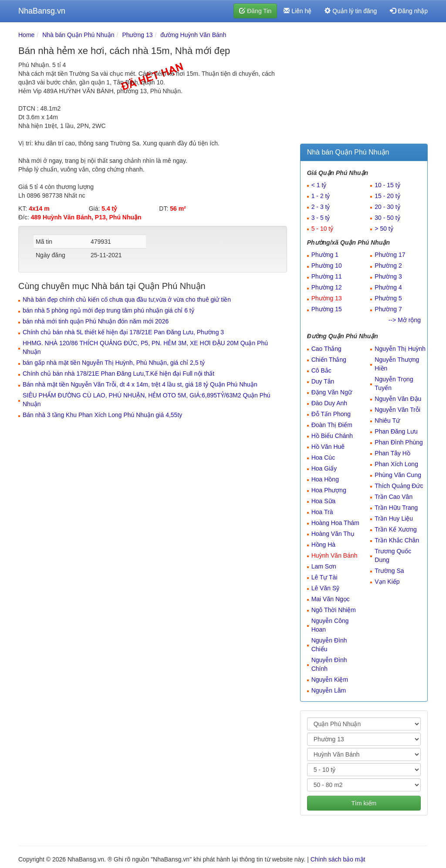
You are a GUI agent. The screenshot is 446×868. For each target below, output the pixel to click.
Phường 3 (388, 276)
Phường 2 (388, 266)
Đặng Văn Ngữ (332, 392)
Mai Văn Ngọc (331, 599)
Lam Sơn (324, 566)
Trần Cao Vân (394, 497)
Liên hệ (297, 11)
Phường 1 (325, 255)
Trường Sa (389, 571)
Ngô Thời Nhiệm (334, 610)
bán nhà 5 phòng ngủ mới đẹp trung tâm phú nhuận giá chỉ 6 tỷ (108, 310)
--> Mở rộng (405, 320)
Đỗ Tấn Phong (331, 414)
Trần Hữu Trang (396, 508)
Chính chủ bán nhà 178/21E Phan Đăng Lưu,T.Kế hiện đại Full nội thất (118, 373)
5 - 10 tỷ (323, 229)
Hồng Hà (323, 545)
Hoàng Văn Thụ (333, 534)
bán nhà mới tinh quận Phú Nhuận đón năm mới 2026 (96, 321)
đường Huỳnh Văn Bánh (193, 35)
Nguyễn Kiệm (330, 680)
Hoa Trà (322, 512)
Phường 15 (327, 309)
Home (26, 35)
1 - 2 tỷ (321, 196)
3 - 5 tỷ (321, 218)
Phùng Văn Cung (398, 475)
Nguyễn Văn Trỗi (397, 410)
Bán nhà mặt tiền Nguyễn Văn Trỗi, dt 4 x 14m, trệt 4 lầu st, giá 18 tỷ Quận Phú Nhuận (140, 384)
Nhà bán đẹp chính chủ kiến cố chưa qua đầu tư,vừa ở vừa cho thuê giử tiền (127, 299)
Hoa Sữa (324, 501)
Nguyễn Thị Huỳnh (400, 349)
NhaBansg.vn (42, 11)
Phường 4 (388, 287)
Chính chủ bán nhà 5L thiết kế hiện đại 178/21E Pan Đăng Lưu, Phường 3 (123, 332)
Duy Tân (323, 381)
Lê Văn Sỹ (326, 588)
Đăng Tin (255, 11)
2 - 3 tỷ (321, 207)
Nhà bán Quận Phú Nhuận (78, 35)
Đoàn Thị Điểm (332, 425)
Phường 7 (388, 309)
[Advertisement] (364, 85)
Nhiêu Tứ (387, 421)
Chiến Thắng (329, 360)
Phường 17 (390, 255)
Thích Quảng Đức (399, 486)
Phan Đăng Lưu (396, 431)
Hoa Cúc (323, 458)
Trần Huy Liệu (394, 518)
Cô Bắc (321, 370)
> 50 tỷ (384, 229)
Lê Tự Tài (324, 577)
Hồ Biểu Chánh (332, 436)
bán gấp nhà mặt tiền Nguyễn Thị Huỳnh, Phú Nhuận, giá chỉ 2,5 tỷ (114, 363)
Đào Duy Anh (329, 403)
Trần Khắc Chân (397, 540)
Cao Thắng (326, 349)
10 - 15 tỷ (387, 185)
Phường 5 (388, 298)
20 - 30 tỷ (387, 207)
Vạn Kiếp (387, 582)
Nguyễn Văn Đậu (398, 399)
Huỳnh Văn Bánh (334, 555)
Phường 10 (327, 266)
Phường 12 (327, 287)
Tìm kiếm (364, 803)
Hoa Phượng (329, 490)
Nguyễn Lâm (329, 690)
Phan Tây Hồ (392, 453)
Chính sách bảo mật (338, 859)
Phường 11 (327, 276)
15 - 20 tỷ (387, 196)
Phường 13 (137, 35)
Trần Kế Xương (396, 529)
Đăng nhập (409, 11)
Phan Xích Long (396, 464)
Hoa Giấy (324, 468)
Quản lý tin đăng (351, 11)
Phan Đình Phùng (399, 442)
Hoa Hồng (325, 479)
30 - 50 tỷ (387, 218)
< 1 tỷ (319, 185)
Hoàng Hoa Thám (335, 523)
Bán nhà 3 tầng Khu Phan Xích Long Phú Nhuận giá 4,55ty (102, 415)
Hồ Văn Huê (328, 447)
